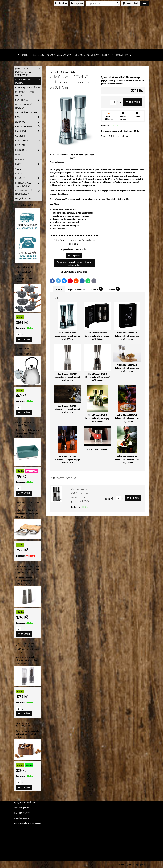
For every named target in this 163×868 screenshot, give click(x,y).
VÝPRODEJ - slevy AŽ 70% (28, 87)
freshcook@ (19, 808)
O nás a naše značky (59, 55)
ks (120, 498)
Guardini (20, 136)
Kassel (28, 164)
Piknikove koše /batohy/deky (28, 184)
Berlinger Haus (28, 127)
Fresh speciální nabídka (23, 106)
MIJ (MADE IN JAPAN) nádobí (25, 94)
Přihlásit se (61, 3)
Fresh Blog (38, 55)
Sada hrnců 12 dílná (24, 267)
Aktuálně (23, 55)
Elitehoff (20, 159)
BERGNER (20, 173)
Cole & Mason (62, 194)
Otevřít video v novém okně (74, 272)
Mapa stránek (123, 55)
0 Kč (144, 3)
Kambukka (28, 131)
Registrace (77, 3)
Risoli (28, 117)
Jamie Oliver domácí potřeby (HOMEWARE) (28, 72)
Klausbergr (28, 141)
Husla (18, 155)
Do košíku (133, 102)
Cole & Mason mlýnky (28, 81)
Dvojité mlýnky (23, 198)
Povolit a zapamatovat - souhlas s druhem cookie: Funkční (74, 263)
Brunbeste (28, 150)
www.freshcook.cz (21, 818)
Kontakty (107, 55)
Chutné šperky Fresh (26, 112)
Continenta (28, 100)
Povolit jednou (74, 256)
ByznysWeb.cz (142, 864)
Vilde (18, 169)
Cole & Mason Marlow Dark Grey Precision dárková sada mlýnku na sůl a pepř (27, 570)
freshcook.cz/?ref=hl (28, 205)
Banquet (28, 178)
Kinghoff (20, 145)
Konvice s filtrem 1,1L (23, 349)
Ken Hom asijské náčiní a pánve (28, 192)
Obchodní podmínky (87, 55)
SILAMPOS (28, 122)
